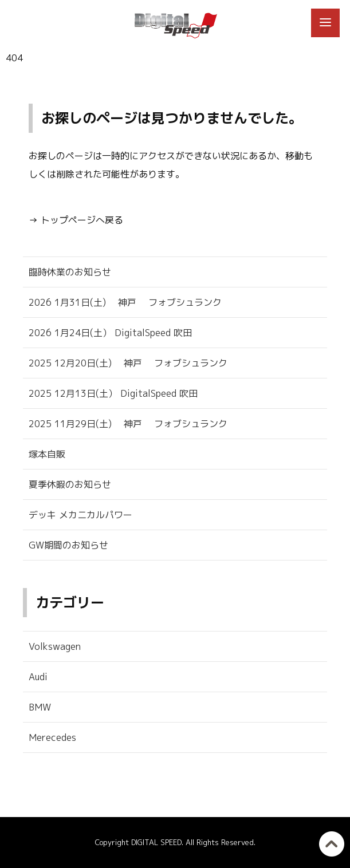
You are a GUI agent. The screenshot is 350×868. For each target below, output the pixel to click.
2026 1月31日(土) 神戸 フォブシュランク (125, 302)
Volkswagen (55, 646)
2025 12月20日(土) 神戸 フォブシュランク (128, 363)
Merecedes (52, 737)
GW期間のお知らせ (68, 545)
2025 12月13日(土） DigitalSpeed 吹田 (113, 393)
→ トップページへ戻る (76, 220)
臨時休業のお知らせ (70, 272)
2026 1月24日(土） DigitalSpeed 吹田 (110, 333)
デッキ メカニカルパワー (80, 515)
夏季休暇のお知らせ (70, 484)
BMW (40, 707)
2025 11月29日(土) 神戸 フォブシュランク (128, 424)
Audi (38, 677)
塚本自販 (47, 454)
